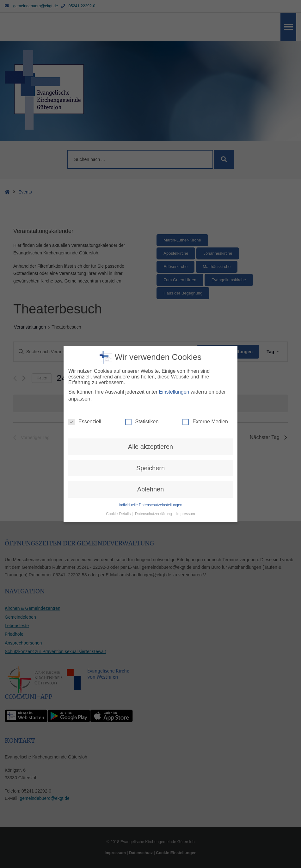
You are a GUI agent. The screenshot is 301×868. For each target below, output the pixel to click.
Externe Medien (205, 404)
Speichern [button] (150, 450)
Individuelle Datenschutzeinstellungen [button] (151, 487)
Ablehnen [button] (151, 471)
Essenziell (85, 404)
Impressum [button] (186, 496)
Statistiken (142, 404)
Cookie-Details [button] (119, 496)
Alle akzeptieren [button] (150, 429)
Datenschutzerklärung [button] (154, 496)
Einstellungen (174, 374)
